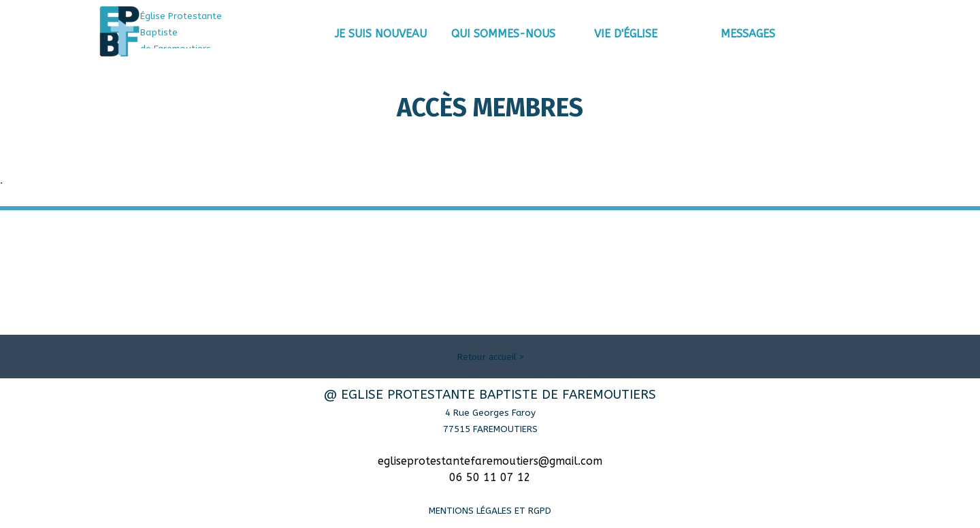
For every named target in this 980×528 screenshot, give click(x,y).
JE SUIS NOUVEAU (381, 34)
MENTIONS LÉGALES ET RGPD (490, 511)
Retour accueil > (490, 357)
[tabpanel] (201, 32)
